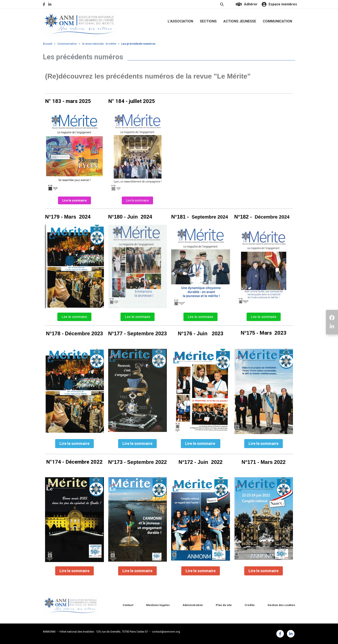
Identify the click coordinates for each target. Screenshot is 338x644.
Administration (193, 605)
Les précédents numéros (138, 44)
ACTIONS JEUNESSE (240, 21)
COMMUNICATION (277, 21)
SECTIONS (208, 21)
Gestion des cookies (281, 605)
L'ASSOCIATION (180, 21)
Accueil (48, 44)
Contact (128, 605)
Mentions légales (158, 605)
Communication (67, 44)
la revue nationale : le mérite (99, 44)
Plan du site (224, 605)
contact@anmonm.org (166, 632)
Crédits (250, 605)
